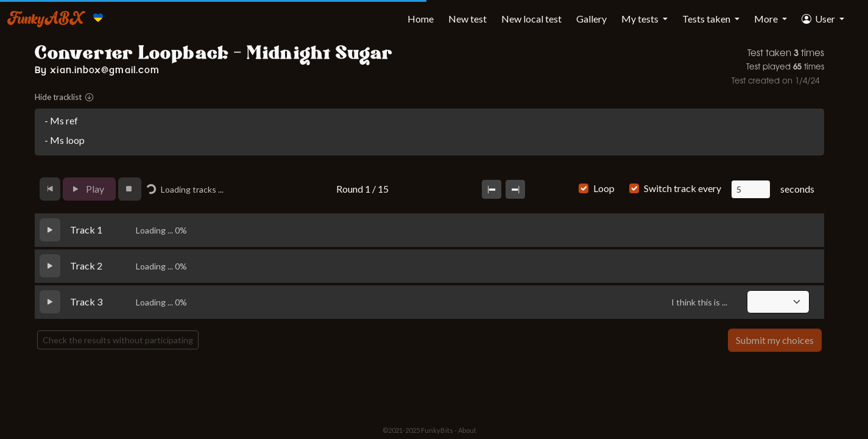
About (467, 430)
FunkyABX (45, 18)
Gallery (591, 19)
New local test (531, 19)
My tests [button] (641, 19)
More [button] (767, 19)
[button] (823, 19)
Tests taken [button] (707, 19)
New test (468, 19)
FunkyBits (437, 430)
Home (421, 19)
